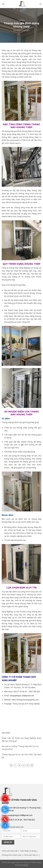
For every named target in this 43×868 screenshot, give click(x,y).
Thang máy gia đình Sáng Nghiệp (26, 704)
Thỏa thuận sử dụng (28, 851)
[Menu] (3, 4)
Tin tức (22, 20)
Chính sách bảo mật (10, 851)
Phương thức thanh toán (12, 855)
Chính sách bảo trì (31, 855)
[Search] (40, 4)
